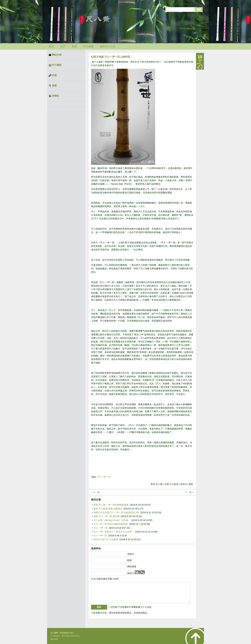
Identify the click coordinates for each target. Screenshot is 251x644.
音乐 (74, 46)
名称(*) (131, 554)
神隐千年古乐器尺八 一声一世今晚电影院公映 (116, 512)
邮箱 (130, 560)
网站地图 (54, 639)
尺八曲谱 (88, 46)
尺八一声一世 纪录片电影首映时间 (111, 524)
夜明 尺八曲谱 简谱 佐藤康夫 (108, 509)
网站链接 (132, 566)
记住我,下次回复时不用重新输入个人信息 (131, 607)
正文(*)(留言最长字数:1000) (105, 579)
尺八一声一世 (104, 477)
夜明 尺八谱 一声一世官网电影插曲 (111, 505)
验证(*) (131, 573)
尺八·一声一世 (101, 528)
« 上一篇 (95, 492)
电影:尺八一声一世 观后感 (106, 516)
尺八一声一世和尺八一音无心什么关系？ (114, 532)
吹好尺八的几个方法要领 (106, 539)
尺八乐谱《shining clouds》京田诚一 (112, 520)
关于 (63, 46)
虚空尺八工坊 (108, 46)
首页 (51, 46)
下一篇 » (189, 492)
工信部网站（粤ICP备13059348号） (66, 636)
